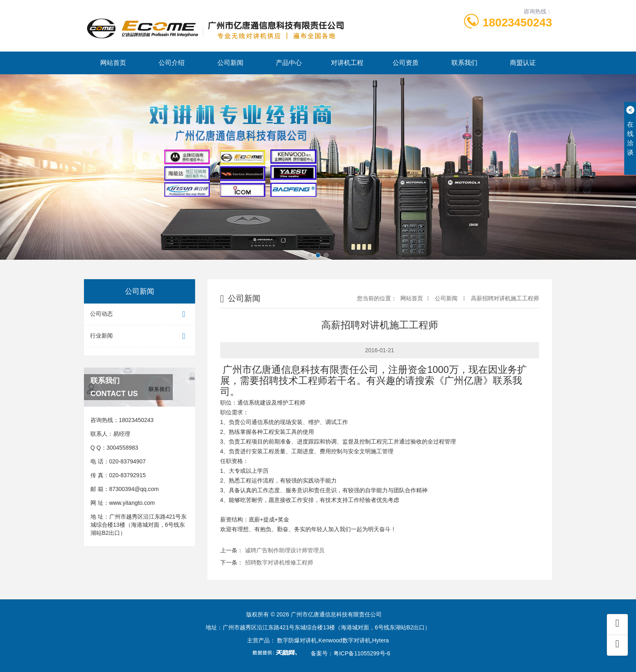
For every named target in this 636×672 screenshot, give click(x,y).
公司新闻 (230, 63)
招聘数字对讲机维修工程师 (279, 562)
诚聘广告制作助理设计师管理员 (285, 550)
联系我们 (464, 63)
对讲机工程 (347, 63)
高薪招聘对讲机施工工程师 (504, 298)
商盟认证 (523, 63)
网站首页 (113, 63)
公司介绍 (172, 63)
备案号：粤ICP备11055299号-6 (350, 653)
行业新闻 (140, 336)
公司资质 (406, 63)
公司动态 (140, 314)
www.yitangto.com (132, 503)
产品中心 (289, 63)
